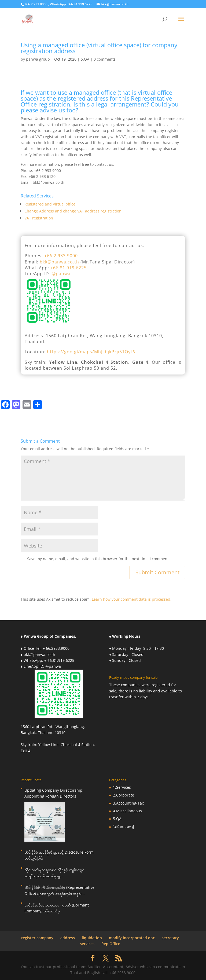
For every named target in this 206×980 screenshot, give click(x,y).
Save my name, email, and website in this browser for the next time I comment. (98, 559)
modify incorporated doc (132, 938)
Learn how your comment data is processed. (132, 599)
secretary (170, 938)
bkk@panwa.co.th (59, 262)
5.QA (85, 59)
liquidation (92, 938)
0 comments (105, 59)
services (87, 944)
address (68, 938)
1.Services (122, 787)
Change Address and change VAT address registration (73, 211)
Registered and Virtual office (50, 204)
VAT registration (39, 218)
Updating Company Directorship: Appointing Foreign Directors (54, 793)
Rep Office (111, 944)
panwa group (38, 59)
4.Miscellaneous (127, 811)
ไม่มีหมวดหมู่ (123, 827)
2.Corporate (124, 795)
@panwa (61, 274)
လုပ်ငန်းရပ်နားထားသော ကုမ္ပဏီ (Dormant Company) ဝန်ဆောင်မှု (57, 908)
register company (37, 938)
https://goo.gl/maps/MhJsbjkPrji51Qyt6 (91, 352)
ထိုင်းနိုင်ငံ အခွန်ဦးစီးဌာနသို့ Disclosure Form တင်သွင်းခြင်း (59, 855)
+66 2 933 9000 (61, 256)
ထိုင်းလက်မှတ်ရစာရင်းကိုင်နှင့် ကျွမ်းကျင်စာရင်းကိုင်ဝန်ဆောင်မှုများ (54, 873)
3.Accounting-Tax (128, 803)
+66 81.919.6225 (69, 268)
